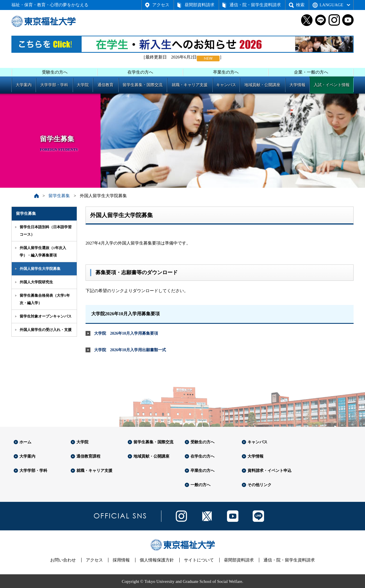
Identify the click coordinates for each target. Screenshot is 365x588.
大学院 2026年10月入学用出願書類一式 (130, 350)
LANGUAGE (331, 5)
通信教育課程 (88, 456)
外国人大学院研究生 (36, 282)
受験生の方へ (55, 72)
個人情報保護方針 (157, 560)
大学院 (83, 85)
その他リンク (259, 485)
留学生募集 (59, 196)
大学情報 (297, 85)
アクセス (161, 5)
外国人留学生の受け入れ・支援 (46, 330)
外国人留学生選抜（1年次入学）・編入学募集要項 (43, 251)
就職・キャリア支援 (190, 85)
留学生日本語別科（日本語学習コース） (46, 231)
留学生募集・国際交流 (143, 85)
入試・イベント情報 (332, 85)
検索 (300, 5)
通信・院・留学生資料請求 (255, 5)
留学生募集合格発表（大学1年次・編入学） (45, 299)
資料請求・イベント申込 (269, 471)
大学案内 (24, 85)
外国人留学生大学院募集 (40, 269)
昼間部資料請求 (199, 5)
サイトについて (199, 560)
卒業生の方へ (226, 72)
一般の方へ (200, 485)
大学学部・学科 (54, 85)
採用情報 (121, 560)
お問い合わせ (63, 560)
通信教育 (106, 85)
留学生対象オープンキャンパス (46, 316)
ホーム (25, 442)
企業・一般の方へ (311, 72)
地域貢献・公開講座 (262, 85)
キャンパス (226, 85)
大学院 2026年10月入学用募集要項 (126, 333)
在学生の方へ (140, 72)
